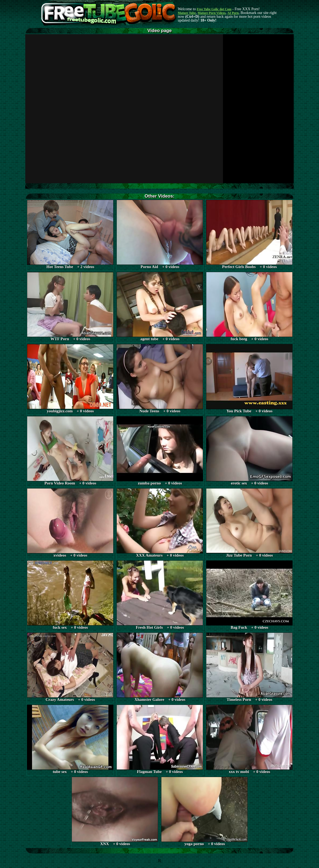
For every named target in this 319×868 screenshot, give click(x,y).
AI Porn (233, 13)
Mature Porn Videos (212, 13)
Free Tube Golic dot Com (214, 9)
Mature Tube (187, 13)
